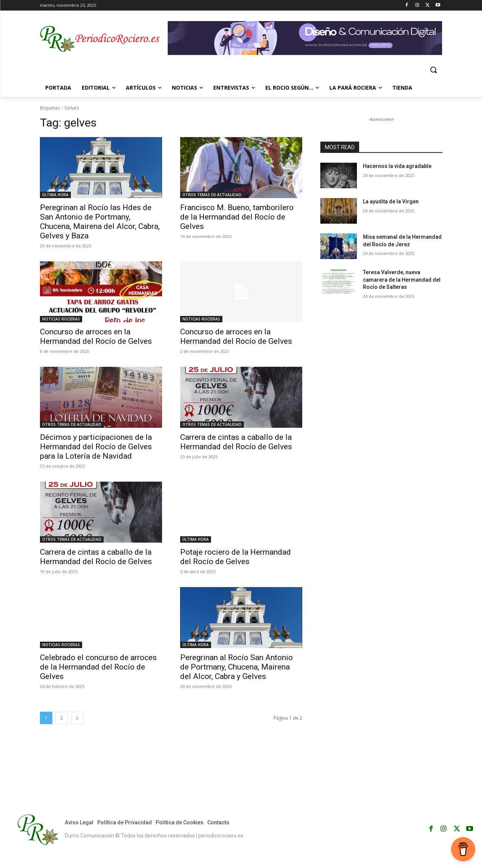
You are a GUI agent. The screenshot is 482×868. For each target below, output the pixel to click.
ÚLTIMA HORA (55, 195)
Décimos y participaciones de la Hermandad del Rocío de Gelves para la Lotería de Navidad (96, 447)
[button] (433, 70)
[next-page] (77, 718)
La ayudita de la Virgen (391, 201)
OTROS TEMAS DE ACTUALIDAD (212, 195)
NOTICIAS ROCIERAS (61, 319)
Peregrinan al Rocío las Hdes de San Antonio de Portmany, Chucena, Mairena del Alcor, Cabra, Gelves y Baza (100, 222)
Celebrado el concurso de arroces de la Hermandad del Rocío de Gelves (98, 667)
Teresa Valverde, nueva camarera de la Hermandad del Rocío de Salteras (402, 280)
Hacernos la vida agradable (397, 166)
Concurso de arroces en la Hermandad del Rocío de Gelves (96, 336)
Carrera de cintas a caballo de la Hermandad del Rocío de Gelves (236, 442)
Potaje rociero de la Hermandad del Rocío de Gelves (236, 557)
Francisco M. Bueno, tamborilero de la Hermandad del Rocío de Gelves (237, 217)
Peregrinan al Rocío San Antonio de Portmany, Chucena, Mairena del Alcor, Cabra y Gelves (236, 667)
